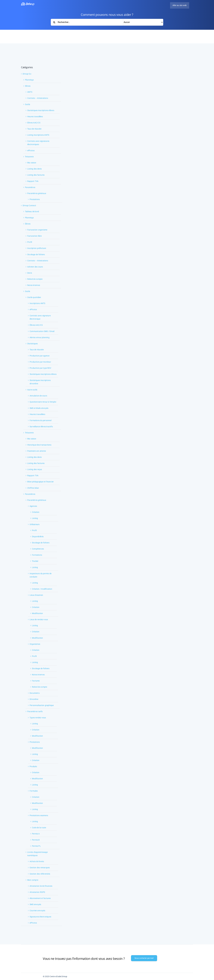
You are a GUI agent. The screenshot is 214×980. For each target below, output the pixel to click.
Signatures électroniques (40, 917)
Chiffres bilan (33, 488)
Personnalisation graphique (42, 705)
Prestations (35, 199)
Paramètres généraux (37, 193)
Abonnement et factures (40, 898)
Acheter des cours (35, 267)
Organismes (35, 644)
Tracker (35, 561)
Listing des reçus (35, 469)
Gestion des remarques (40, 868)
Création (36, 512)
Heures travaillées (35, 117)
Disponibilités (38, 537)
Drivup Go (27, 74)
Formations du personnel (41, 420)
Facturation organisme (37, 230)
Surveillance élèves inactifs (41, 427)
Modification (37, 613)
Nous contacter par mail (144, 958)
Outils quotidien (34, 297)
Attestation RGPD (37, 892)
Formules (34, 791)
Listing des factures (36, 175)
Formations (37, 555)
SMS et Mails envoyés (39, 408)
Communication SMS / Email (42, 331)
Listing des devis (35, 169)
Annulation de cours (38, 396)
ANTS (30, 92)
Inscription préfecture (37, 248)
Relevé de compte (35, 279)
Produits (33, 766)
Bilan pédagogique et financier (40, 482)
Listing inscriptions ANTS (38, 135)
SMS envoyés (35, 904)
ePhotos (31, 151)
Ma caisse (32, 163)
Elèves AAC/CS (34, 123)
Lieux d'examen (36, 595)
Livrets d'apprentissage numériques (37, 854)
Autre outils (32, 390)
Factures (36, 681)
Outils (28, 104)
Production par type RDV (40, 368)
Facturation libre (35, 236)
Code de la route (39, 828)
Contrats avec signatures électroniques (38, 143)
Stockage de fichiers (36, 254)
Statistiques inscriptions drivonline (40, 382)
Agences (33, 506)
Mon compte (33, 880)
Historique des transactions (39, 445)
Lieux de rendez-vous (39, 619)
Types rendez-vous (38, 718)
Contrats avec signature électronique (40, 317)
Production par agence (40, 356)
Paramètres (30, 187)
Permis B (36, 840)
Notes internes (34, 285)
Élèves (28, 224)
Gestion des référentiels (40, 874)
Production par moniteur (40, 362)
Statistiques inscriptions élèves (41, 110)
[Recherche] (54, 22)
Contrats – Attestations (38, 98)
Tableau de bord (32, 212)
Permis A (36, 834)
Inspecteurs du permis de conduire (41, 575)
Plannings (29, 80)
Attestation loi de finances (41, 886)
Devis (30, 273)
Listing (35, 518)
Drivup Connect (29, 205)
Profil (30, 242)
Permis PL (36, 846)
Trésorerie (29, 157)
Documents (35, 693)
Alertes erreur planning (40, 337)
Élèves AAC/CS (36, 325)
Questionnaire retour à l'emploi (43, 402)
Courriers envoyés (37, 911)
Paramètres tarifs (35, 711)
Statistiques (33, 344)
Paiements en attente (37, 451)
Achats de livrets (37, 861)
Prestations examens (39, 815)
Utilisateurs (35, 524)
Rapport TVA (33, 181)
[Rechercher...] (107, 22)
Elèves (28, 86)
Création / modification (42, 589)
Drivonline (34, 699)
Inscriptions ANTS (37, 303)
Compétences (38, 549)
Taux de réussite (34, 129)
